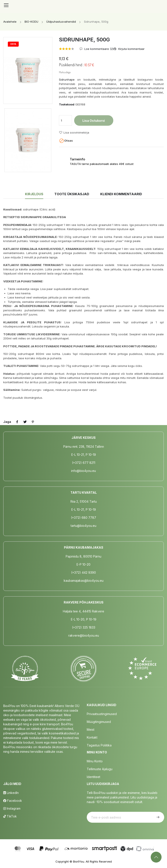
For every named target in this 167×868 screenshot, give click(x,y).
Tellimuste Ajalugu (100, 769)
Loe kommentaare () (99, 49)
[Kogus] (65, 120)
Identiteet (94, 777)
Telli (157, 817)
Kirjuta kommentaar (131, 49)
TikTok (10, 816)
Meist (91, 730)
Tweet (25, 422)
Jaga (17, 422)
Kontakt (92, 737)
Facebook (13, 801)
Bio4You (79, 861)
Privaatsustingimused (102, 714)
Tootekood (67, 104)
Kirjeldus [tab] (34, 194)
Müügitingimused (99, 722)
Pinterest (33, 422)
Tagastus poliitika (99, 745)
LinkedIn (11, 793)
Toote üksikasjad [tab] (72, 194)
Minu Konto (95, 761)
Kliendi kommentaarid (121, 194)
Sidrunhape (67, 80)
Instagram (12, 808)
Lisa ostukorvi (94, 121)
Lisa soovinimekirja (74, 132)
